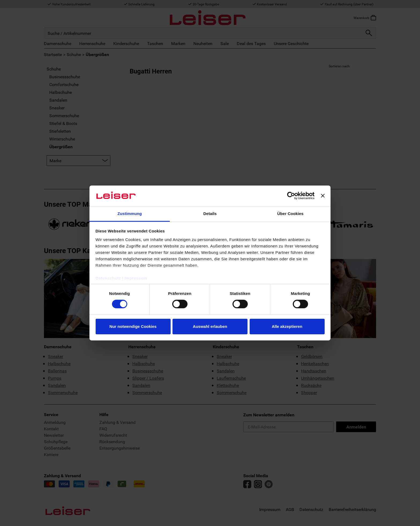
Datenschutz (108, 278)
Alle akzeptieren (287, 326)
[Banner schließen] (323, 196)
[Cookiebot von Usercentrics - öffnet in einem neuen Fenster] (291, 196)
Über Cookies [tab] (290, 214)
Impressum (136, 278)
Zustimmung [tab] (130, 214)
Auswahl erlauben (210, 326)
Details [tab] (210, 214)
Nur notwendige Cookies (133, 326)
